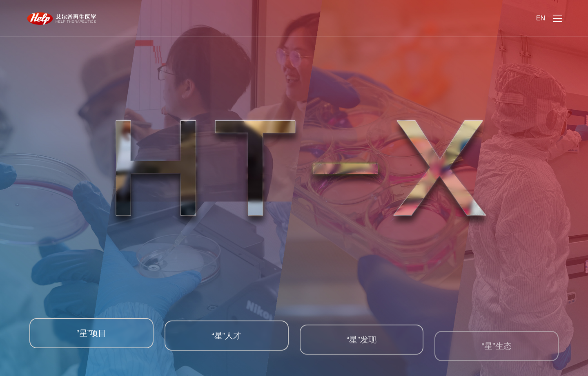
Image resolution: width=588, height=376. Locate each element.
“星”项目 (91, 336)
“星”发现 (362, 347)
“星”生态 (497, 358)
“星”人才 (226, 341)
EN (541, 18)
